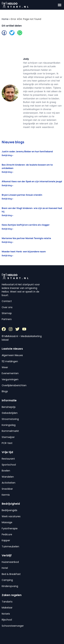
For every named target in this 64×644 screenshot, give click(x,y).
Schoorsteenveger (13, 626)
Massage (7, 522)
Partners (7, 319)
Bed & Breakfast (11, 574)
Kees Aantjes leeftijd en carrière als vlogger (26, 225)
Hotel (5, 568)
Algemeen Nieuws (12, 355)
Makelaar (7, 608)
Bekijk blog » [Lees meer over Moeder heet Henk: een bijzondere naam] (8, 255)
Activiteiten (9, 483)
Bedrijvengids (9, 510)
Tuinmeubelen (10, 547)
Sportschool (9, 465)
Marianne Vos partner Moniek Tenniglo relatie (26, 238)
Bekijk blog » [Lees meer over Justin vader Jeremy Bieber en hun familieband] (8, 155)
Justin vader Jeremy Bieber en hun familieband (27, 151)
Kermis (6, 495)
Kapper (6, 540)
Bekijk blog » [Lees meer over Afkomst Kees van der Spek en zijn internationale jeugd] (8, 185)
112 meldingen (10, 361)
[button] (59, 5)
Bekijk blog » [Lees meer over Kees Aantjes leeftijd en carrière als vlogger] (8, 229)
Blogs (5, 391)
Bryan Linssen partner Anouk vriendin (22, 195)
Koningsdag (9, 425)
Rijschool (7, 620)
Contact (7, 301)
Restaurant (8, 459)
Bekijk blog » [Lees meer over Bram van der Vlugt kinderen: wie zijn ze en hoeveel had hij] (8, 215)
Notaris (6, 614)
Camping (7, 580)
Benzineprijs (9, 407)
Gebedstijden (10, 413)
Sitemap (7, 313)
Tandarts (7, 602)
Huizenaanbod (10, 562)
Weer (5, 367)
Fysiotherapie (10, 528)
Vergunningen (10, 379)
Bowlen (6, 471)
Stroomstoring (10, 419)
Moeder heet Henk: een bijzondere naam (24, 251)
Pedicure (7, 534)
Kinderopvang (10, 586)
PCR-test (7, 443)
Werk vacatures (11, 516)
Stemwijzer (8, 437)
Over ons (7, 307)
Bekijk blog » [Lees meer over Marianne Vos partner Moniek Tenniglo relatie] (8, 242)
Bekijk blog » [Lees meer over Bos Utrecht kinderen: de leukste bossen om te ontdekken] (8, 172)
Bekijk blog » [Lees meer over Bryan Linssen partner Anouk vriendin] (8, 199)
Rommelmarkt (10, 431)
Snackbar (7, 489)
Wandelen (8, 477)
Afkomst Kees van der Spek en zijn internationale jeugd (32, 181)
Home (5, 19)
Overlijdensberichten (14, 385)
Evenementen (10, 373)
